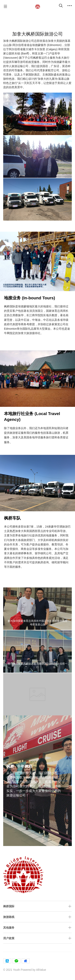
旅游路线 (9, 917)
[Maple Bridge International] (37, 6)
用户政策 (9, 938)
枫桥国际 (9, 906)
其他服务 (9, 928)
